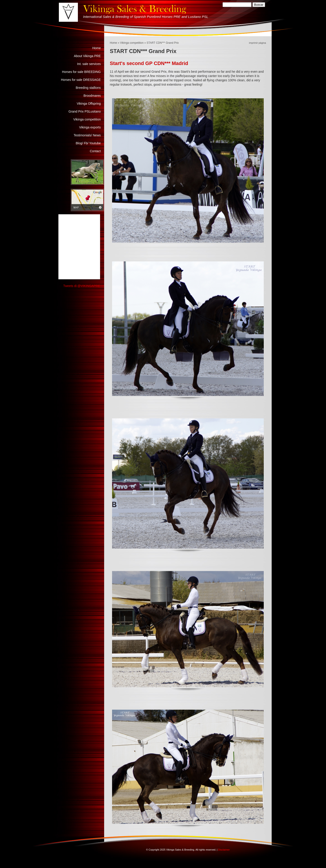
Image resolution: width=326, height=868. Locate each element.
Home (113, 43)
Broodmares (92, 96)
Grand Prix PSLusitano (85, 111)
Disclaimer (224, 850)
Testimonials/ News (87, 135)
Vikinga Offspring (89, 104)
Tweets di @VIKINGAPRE (82, 286)
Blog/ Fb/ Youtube (88, 143)
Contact (95, 151)
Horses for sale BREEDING (81, 72)
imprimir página (258, 43)
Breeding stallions (88, 88)
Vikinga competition (132, 43)
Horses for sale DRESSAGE (81, 80)
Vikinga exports (90, 127)
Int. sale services (89, 64)
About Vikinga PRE (87, 56)
